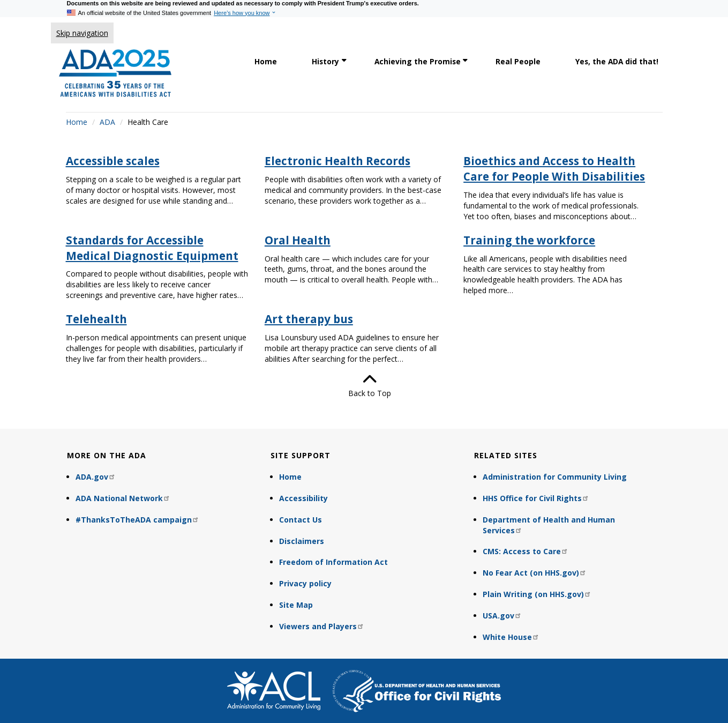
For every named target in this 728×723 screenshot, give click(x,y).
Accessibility (303, 498)
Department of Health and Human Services (549, 525)
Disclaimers (302, 541)
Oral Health (298, 240)
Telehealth (96, 319)
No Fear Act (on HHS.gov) (535, 573)
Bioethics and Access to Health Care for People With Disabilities (554, 169)
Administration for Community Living (555, 477)
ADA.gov (96, 477)
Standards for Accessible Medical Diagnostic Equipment (152, 248)
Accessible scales (113, 161)
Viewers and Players (322, 626)
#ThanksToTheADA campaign (137, 520)
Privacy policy (305, 583)
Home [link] (266, 61)
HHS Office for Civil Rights (536, 498)
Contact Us (301, 520)
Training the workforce (529, 240)
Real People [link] (518, 61)
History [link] (325, 61)
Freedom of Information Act (333, 562)
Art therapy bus (309, 319)
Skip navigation (82, 33)
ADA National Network (123, 498)
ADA (107, 122)
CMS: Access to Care (526, 551)
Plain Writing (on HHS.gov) (537, 594)
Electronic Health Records (337, 161)
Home (77, 122)
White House (511, 637)
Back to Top (364, 385)
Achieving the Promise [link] (418, 61)
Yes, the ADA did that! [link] (617, 61)
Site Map (296, 605)
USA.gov (502, 616)
